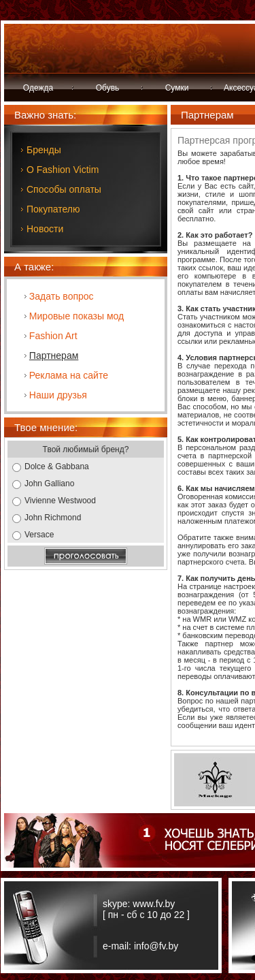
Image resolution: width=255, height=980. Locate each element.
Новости (45, 229)
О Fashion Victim (63, 170)
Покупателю (53, 209)
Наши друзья (58, 395)
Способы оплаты (64, 189)
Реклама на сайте (69, 375)
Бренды (44, 150)
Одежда (38, 88)
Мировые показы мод (76, 316)
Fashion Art (53, 336)
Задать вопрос (62, 296)
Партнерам (54, 355)
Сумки (177, 88)
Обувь (108, 88)
